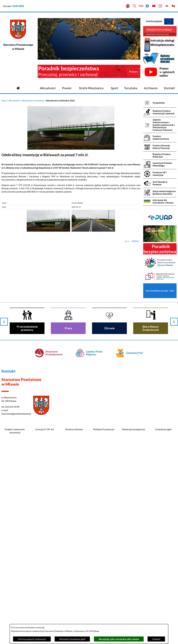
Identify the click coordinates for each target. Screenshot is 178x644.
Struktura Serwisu (74, 429)
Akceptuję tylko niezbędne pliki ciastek (119, 639)
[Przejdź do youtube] (154, 6)
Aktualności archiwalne (33, 101)
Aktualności (14, 101)
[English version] (128, 6)
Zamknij (156, 639)
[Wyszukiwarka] (134, 6)
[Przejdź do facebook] (147, 6)
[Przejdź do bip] (141, 6)
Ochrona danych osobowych (32, 639)
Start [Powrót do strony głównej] (4, 101)
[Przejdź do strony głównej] (18, 88)
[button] (71, 149)
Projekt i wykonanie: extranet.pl (15, 431)
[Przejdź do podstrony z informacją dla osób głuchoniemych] (173, 6)
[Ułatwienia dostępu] (167, 6)
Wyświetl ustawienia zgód (72, 639)
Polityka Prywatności (104, 429)
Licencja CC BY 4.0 (45, 429)
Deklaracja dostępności (133, 429)
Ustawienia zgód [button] (163, 429)
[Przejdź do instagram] (160, 6)
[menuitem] (48, 88)
